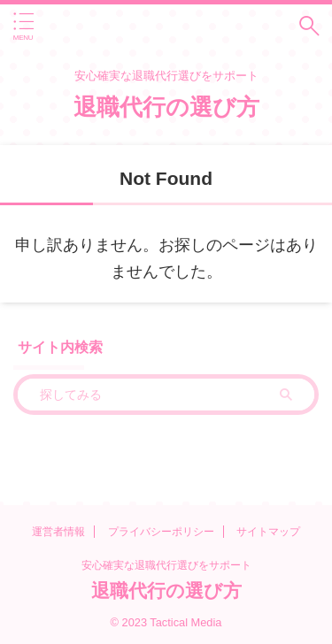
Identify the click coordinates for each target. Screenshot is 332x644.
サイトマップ (268, 532)
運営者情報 (58, 532)
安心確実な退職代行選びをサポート (166, 565)
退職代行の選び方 (166, 107)
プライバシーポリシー (161, 532)
